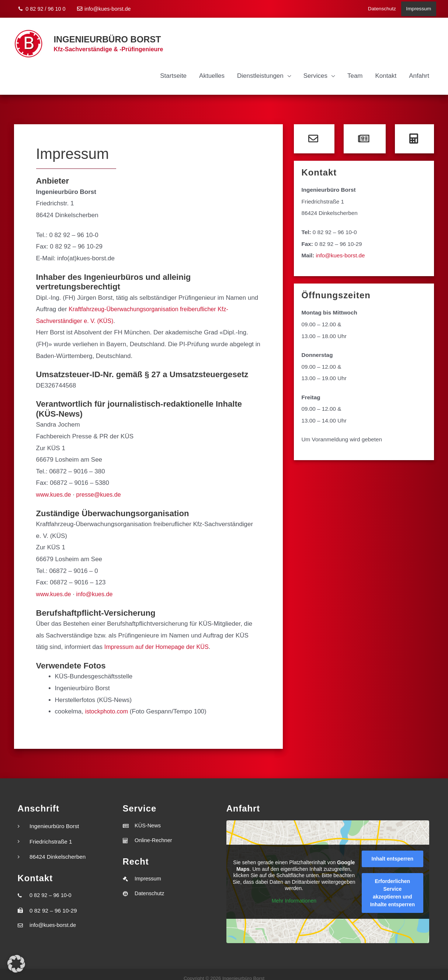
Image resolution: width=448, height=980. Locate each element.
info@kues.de (97, 587)
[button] (16, 964)
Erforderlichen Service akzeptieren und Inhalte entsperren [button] (392, 885)
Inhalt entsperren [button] (392, 851)
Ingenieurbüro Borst (103, 34)
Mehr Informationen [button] (294, 893)
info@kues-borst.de (104, 7)
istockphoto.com (108, 704)
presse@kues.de (102, 487)
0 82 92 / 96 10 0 (42, 7)
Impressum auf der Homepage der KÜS (159, 640)
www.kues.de (55, 487)
